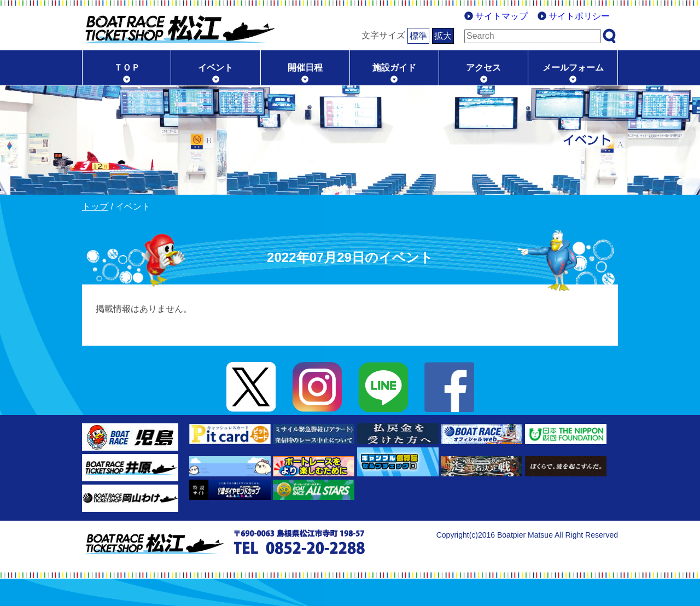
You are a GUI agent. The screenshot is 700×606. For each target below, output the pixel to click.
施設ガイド (394, 68)
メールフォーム (573, 68)
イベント (215, 68)
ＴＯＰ (127, 68)
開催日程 (305, 68)
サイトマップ (501, 16)
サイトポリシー (579, 16)
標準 (418, 36)
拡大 (443, 36)
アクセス (483, 68)
